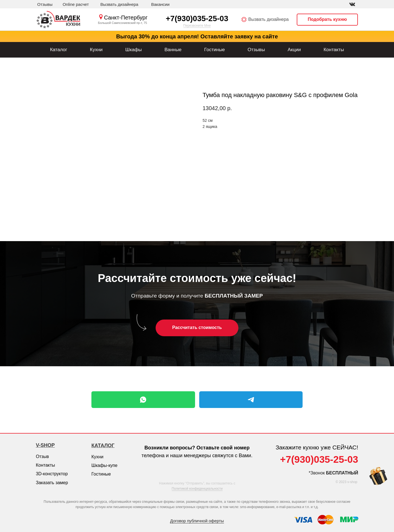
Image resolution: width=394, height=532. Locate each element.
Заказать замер (52, 483)
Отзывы (256, 50)
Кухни (96, 50)
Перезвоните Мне (197, 26)
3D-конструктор (52, 474)
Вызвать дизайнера (269, 19)
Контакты (334, 50)
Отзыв (42, 456)
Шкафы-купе (104, 465)
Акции (294, 50)
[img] (352, 4)
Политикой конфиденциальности (197, 489)
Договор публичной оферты (197, 521)
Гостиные (215, 50)
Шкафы (134, 50)
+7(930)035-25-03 (197, 18)
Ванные (173, 50)
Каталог (59, 50)
